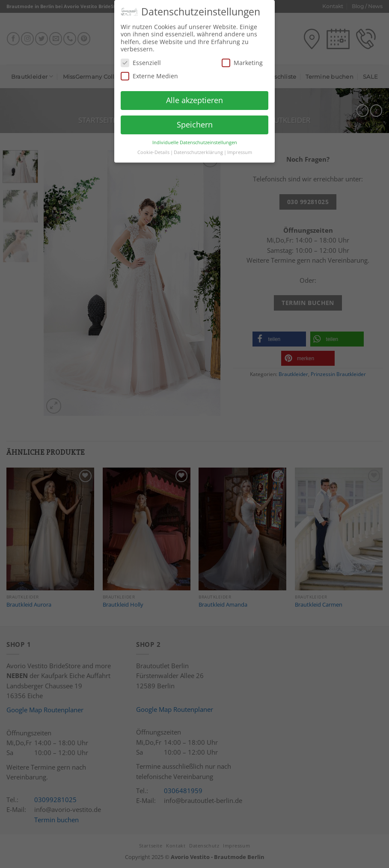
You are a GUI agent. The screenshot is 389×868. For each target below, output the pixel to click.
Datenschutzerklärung (198, 148)
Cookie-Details (153, 148)
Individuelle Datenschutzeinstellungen (195, 138)
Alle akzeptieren (194, 96)
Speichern (195, 121)
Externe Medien (149, 72)
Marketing (242, 59)
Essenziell (141, 59)
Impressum (240, 148)
